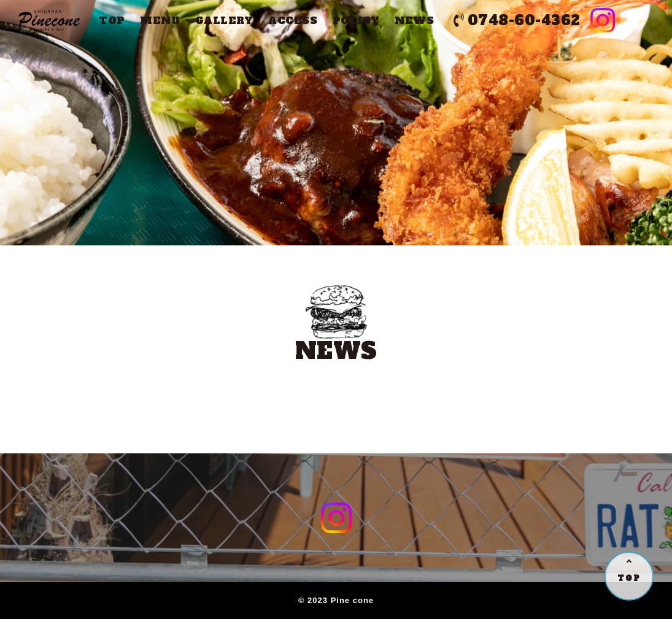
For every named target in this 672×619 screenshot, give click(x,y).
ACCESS (293, 20)
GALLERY (224, 20)
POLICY (356, 20)
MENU (160, 20)
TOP (112, 20)
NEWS (414, 20)
